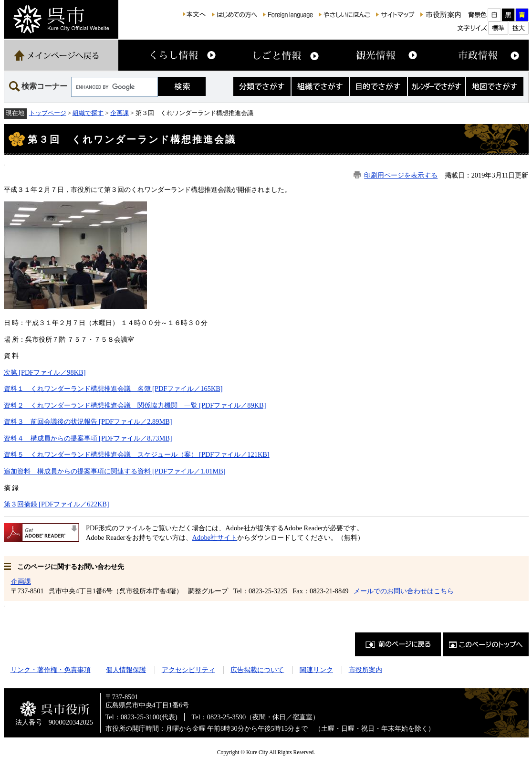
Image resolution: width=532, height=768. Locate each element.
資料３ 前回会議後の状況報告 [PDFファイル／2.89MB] (88, 421)
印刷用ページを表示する (401, 175)
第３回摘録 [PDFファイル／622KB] (57, 504)
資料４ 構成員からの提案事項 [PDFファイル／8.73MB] (88, 438)
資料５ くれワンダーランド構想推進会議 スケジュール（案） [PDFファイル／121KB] (137, 454)
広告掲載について (257, 670)
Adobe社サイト (215, 537)
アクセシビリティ (188, 670)
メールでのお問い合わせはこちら (404, 591)
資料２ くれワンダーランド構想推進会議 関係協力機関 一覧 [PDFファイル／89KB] (135, 405)
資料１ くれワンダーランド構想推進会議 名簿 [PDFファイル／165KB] (113, 389)
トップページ (48, 113)
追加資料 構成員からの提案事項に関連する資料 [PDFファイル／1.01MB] (115, 471)
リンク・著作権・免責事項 (51, 670)
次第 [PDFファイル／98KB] (45, 372)
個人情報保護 (126, 670)
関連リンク (316, 670)
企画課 (120, 113)
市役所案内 (365, 670)
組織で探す (88, 113)
